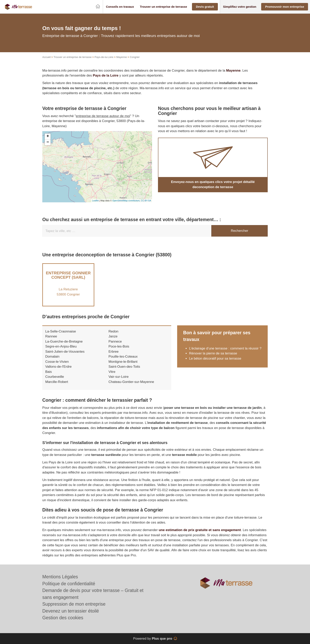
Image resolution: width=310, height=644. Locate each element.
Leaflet (95, 201)
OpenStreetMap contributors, (127, 201)
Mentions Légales (60, 577)
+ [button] (48, 136)
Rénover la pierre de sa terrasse (213, 353)
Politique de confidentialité (69, 584)
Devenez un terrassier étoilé (71, 611)
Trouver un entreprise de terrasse (73, 57)
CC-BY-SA (146, 201)
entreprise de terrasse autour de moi (103, 116)
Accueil (46, 57)
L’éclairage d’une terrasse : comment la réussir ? (225, 348)
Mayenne (121, 57)
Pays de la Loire (106, 75)
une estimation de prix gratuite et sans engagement (200, 530)
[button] (120, 7)
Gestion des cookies (63, 618)
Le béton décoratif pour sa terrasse (215, 358)
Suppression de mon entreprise (74, 604)
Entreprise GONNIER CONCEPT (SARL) (68, 275)
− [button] (48, 142)
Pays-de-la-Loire (104, 57)
